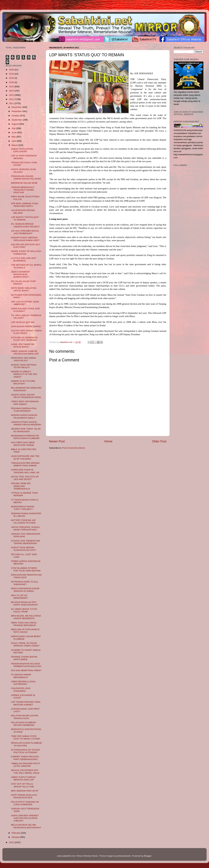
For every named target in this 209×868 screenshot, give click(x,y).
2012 (12, 99)
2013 (12, 95)
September (17, 120)
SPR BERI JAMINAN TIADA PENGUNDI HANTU (25, 205)
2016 (12, 82)
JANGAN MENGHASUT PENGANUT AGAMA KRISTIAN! (23, 190)
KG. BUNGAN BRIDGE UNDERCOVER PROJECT (25, 225)
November (17, 111)
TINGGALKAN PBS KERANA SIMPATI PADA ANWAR (25, 464)
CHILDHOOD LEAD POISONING (21, 690)
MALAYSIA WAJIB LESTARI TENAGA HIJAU (25, 717)
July (14, 128)
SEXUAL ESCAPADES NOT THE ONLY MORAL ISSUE (25, 772)
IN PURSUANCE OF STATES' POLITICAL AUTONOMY (26, 751)
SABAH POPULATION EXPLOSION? (22, 150)
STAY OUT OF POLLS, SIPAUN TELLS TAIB (23, 785)
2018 (12, 78)
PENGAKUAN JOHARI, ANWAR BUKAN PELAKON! (26, 177)
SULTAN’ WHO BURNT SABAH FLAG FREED (26, 332)
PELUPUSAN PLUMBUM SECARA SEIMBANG (23, 724)
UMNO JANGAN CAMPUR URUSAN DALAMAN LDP (25, 352)
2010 (12, 842)
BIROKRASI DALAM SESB (24, 183)
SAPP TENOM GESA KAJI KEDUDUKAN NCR (24, 796)
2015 (12, 87)
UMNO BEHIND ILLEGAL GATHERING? (23, 683)
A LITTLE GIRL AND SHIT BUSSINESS (24, 259)
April (14, 141)
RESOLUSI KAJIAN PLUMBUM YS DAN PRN (26, 744)
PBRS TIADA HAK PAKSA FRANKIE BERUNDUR (24, 624)
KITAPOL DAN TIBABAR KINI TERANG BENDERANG (25, 542)
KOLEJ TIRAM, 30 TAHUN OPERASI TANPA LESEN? (25, 644)
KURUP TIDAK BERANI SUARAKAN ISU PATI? (24, 549)
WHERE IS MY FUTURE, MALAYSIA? (23, 382)
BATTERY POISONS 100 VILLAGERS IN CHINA (23, 521)
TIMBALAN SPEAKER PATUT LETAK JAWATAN (26, 765)
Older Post (159, 441)
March (15, 145)
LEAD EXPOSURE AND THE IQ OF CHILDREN (25, 457)
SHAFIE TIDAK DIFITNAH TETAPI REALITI (24, 366)
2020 (12, 70)
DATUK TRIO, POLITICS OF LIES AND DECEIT (25, 478)
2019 (12, 74)
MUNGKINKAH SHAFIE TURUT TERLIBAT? (23, 508)
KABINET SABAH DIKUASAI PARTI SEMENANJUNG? (25, 758)
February (16, 833)
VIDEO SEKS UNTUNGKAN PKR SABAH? (25, 403)
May (14, 137)
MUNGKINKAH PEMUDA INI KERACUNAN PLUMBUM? (25, 437)
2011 (12, 103)
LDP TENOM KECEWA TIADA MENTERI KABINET (26, 703)
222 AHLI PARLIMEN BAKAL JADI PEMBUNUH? (25, 232)
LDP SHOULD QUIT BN (23, 322)
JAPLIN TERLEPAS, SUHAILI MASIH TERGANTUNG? (25, 528)
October (16, 116)
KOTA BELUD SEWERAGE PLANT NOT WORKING (24, 339)
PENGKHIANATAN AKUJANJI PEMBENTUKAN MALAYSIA (26, 665)
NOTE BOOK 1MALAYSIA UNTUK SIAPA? (24, 289)
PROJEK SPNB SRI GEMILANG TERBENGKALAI (21, 486)
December (17, 107)
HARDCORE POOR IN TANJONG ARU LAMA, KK (25, 471)
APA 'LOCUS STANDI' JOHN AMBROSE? (25, 303)
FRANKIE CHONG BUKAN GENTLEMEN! (24, 658)
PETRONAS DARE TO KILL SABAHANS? (25, 583)
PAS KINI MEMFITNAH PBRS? (26, 670)
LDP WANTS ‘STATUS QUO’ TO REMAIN (25, 218)
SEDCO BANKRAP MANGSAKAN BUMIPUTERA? (20, 274)
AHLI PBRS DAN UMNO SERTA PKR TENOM (23, 444)
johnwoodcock (124, 856)
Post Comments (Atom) (74, 448)
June (14, 132)
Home (108, 441)
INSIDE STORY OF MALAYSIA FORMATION (26, 253)
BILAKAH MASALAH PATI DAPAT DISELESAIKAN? (25, 603)
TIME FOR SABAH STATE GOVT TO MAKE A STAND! (26, 737)
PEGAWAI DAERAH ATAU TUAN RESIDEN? (24, 410)
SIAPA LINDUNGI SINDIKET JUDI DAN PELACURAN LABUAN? (25, 818)
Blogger (148, 856)
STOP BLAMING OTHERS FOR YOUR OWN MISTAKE (26, 569)
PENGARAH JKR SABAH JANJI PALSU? (24, 359)
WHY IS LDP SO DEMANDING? (20, 597)
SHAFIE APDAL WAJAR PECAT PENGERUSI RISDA (26, 396)
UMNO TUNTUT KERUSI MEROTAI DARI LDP (23, 778)
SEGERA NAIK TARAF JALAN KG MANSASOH (26, 430)
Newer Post (57, 441)
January (16, 837)
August (15, 124)
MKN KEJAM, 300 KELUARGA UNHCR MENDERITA (26, 617)
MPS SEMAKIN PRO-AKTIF (25, 791)
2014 (12, 91)
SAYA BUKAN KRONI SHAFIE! (26, 326)
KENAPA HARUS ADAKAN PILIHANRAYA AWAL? (24, 416)
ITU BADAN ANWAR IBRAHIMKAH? (21, 676)
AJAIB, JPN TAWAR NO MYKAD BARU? (23, 346)
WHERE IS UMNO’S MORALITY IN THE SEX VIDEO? (24, 374)
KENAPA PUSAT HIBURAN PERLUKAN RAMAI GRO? (25, 239)
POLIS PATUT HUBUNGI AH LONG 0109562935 (25, 803)
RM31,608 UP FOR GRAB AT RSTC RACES (25, 631)
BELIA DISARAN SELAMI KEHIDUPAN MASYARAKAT (26, 826)
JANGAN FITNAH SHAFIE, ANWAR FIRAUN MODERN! (26, 423)
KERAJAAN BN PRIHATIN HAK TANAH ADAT (26, 576)
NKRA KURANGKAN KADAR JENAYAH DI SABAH (25, 590)
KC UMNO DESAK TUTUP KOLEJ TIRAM (24, 610)
